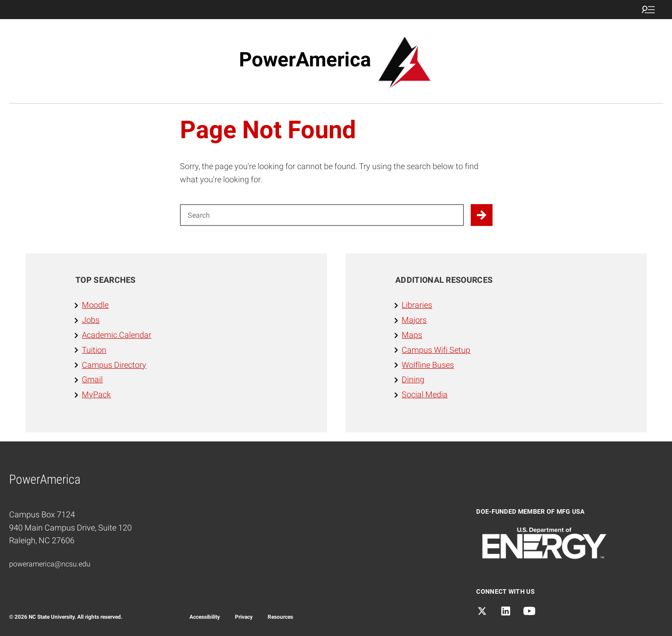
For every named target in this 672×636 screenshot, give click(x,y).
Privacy (244, 617)
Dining (413, 379)
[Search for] (322, 215)
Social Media (425, 394)
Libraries (417, 305)
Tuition (94, 350)
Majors (414, 320)
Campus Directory (114, 365)
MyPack (96, 394)
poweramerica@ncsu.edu (50, 564)
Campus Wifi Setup (436, 350)
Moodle (95, 305)
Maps (412, 335)
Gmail (92, 379)
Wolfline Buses (428, 365)
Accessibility (205, 617)
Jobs (91, 320)
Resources (280, 617)
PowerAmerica (305, 60)
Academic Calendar (117, 335)
